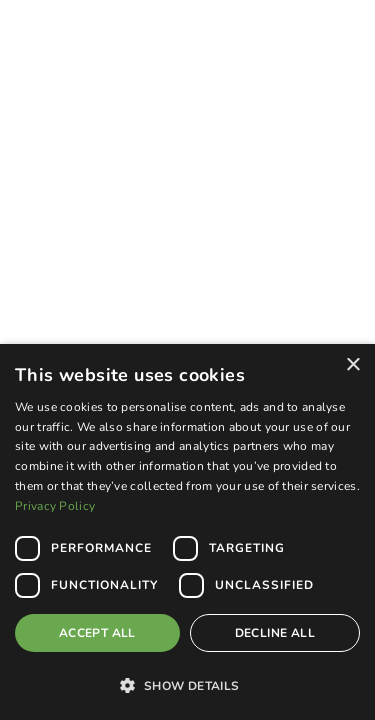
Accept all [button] (97, 633)
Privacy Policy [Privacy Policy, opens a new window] (55, 506)
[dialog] (187, 532)
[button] (187, 685)
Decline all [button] (275, 633)
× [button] (352, 365)
